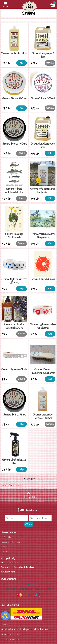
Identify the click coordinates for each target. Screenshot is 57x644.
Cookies (5, 547)
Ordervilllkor (7, 538)
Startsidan (7, 486)
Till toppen (29, 495)
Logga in (4, 625)
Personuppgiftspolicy (10, 542)
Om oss (4, 551)
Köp (22, 63)
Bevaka (50, 63)
